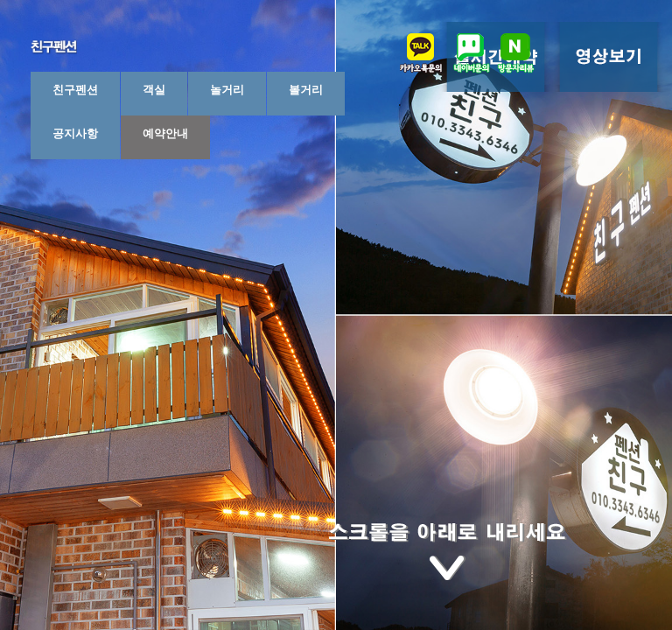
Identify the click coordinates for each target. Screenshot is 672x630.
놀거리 (227, 90)
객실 (154, 90)
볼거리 (306, 90)
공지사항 (75, 133)
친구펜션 (75, 90)
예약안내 (165, 133)
